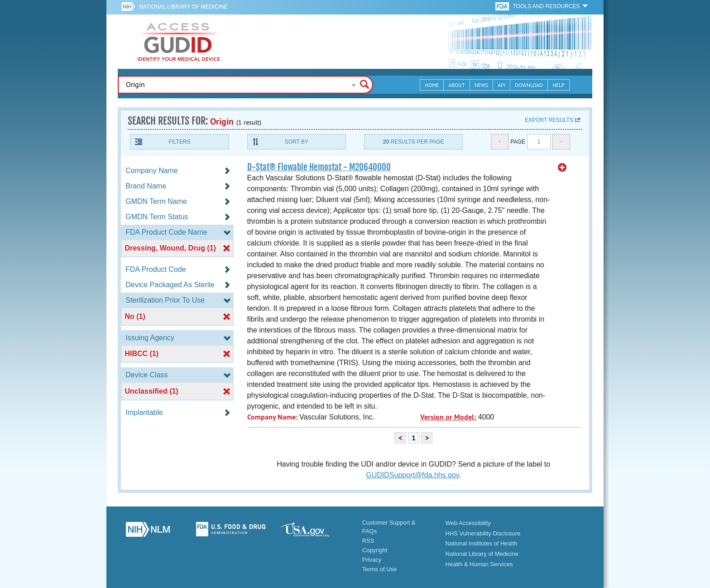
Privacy (372, 560)
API (501, 85)
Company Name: (272, 417)
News (481, 85)
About (457, 85)
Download (529, 85)
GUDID (179, 42)
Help (559, 85)
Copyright (375, 550)
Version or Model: (448, 417)
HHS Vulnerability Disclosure (483, 533)
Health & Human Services (479, 564)
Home (432, 85)
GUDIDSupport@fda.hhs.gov (412, 475)
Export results (549, 120)
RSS (368, 541)
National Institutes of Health (482, 543)
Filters (179, 142)
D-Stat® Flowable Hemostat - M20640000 (319, 167)
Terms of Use (380, 569)
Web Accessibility (468, 523)
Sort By (297, 142)
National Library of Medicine (183, 7)
